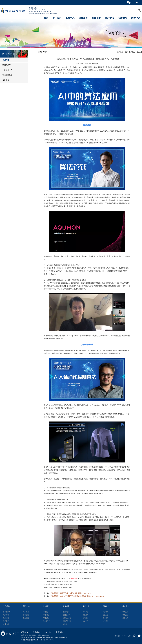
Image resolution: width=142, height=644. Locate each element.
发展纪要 (6, 618)
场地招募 (105, 618)
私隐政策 (25, 632)
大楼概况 (105, 612)
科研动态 (26, 615)
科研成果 (46, 618)
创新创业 (132, 52)
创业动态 (26, 618)
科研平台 (46, 612)
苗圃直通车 (66, 615)
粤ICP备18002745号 (47, 640)
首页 (46, 18)
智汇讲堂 (86, 618)
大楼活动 (105, 621)
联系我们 (6, 621)
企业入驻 (105, 615)
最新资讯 (26, 612)
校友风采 (125, 615)
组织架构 (6, 615)
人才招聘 (6, 624)
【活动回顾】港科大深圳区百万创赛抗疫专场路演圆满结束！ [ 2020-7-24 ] (78, 596)
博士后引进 (47, 621)
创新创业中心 (67, 618)
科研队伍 (46, 615)
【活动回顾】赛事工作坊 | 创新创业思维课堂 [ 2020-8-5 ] (71, 593)
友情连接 (59, 632)
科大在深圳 (7, 612)
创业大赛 (139, 52)
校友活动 (125, 612)
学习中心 (86, 612)
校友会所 (125, 618)
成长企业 (66, 624)
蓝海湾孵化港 (67, 621)
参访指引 (86, 621)
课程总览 (86, 615)
